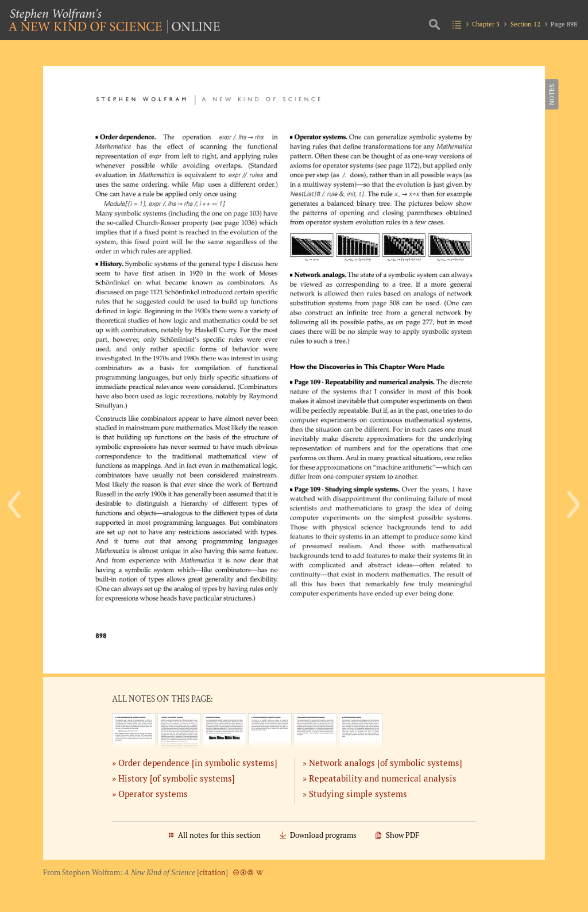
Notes (551, 94)
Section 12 (525, 24)
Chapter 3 (486, 24)
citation (212, 873)
